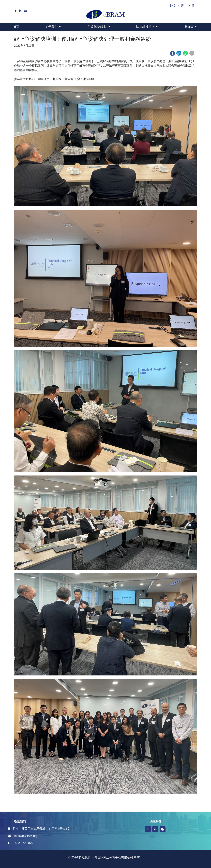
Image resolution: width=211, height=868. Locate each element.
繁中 (184, 6)
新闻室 (189, 27)
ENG (173, 6)
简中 (195, 6)
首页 (16, 27)
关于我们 (51, 27)
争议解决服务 (97, 27)
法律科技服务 (145, 27)
